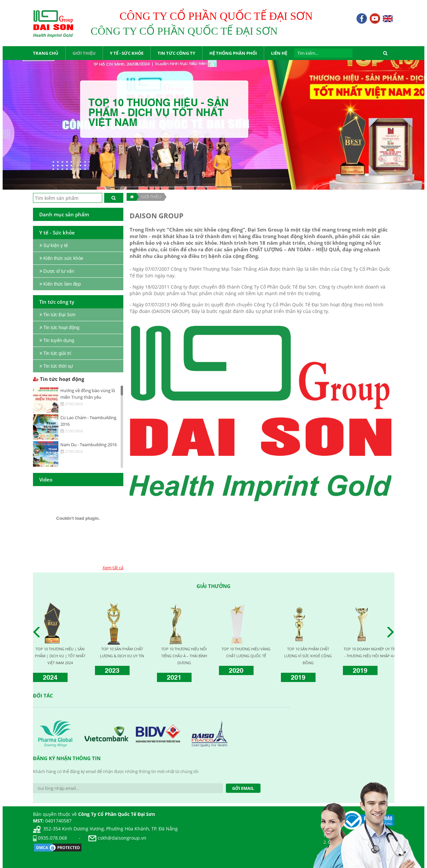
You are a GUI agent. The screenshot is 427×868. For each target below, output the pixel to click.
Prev (38, 632)
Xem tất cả (113, 568)
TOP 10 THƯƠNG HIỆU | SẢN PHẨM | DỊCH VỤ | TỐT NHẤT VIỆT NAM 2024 (60, 656)
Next (392, 632)
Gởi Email (243, 788)
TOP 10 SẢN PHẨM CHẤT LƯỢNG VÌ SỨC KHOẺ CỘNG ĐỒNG (308, 656)
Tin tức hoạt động (59, 379)
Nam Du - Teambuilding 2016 (89, 445)
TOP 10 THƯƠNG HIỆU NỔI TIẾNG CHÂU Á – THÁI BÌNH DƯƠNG (184, 656)
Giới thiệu (151, 197)
